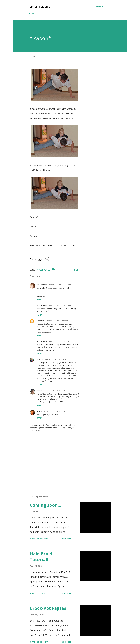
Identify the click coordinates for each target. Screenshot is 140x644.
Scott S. (40, 359)
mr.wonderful (43, 270)
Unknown (41, 321)
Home (32, 13)
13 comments (43, 593)
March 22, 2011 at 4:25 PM (56, 359)
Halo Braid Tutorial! (41, 557)
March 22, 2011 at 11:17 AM (60, 285)
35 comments (43, 642)
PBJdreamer (42, 285)
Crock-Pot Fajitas (48, 608)
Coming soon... (45, 505)
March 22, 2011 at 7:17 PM (55, 411)
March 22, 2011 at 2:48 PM (57, 321)
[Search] (99, 7)
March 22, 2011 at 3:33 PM (59, 341)
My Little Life (40, 7)
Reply (40, 299)
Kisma (39, 411)
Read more (66, 539)
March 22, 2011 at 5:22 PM (54, 391)
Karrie (39, 391)
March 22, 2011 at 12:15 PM (60, 305)
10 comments (43, 539)
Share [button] (77, 270)
